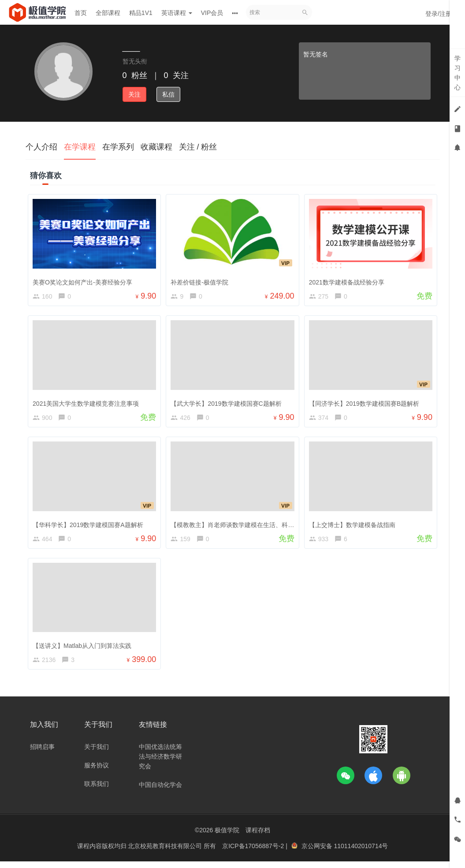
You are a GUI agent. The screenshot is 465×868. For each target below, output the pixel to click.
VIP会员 (212, 13)
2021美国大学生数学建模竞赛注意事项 (88, 403)
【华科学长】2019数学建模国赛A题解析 (90, 526)
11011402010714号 (361, 853)
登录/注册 (439, 14)
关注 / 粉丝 (198, 147)
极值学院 (227, 837)
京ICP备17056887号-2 (254, 853)
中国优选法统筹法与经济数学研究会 (160, 763)
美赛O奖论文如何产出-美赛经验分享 (85, 280)
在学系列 (118, 147)
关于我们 (97, 754)
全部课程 (108, 13)
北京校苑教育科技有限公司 (166, 853)
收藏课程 (156, 147)
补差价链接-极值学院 (202, 280)
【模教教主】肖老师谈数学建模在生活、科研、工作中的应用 (256, 526)
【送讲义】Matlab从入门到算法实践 (84, 649)
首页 (81, 13)
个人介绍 (41, 147)
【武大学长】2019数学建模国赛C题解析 (228, 403)
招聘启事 (42, 754)
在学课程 (80, 147)
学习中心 (458, 73)
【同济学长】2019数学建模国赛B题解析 (366, 403)
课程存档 (258, 837)
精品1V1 (141, 13)
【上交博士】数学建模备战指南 (354, 526)
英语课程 (177, 13)
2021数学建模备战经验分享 (348, 280)
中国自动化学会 (160, 792)
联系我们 (97, 791)
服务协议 (97, 772)
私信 (168, 94)
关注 (134, 94)
